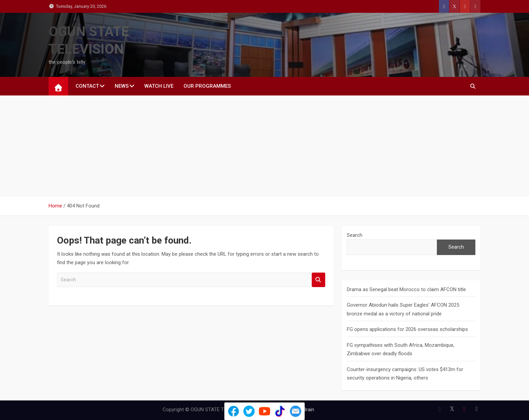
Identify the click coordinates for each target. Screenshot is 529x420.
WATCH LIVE (159, 86)
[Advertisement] (264, 146)
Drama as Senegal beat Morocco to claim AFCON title (406, 289)
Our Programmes (207, 86)
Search (318, 280)
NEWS (122, 86)
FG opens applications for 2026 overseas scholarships (407, 329)
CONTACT (87, 86)
